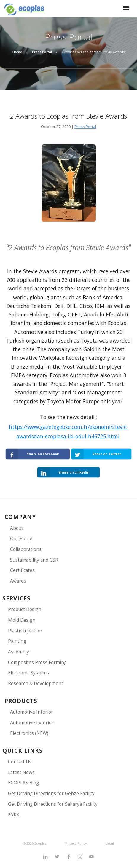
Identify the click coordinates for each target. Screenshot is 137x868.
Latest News (21, 772)
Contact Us (20, 762)
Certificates (22, 570)
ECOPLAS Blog (23, 783)
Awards (18, 581)
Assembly (19, 652)
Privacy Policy (76, 843)
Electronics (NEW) (29, 733)
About (17, 528)
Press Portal (42, 52)
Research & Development (36, 684)
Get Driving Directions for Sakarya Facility (53, 804)
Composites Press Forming (37, 662)
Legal (110, 843)
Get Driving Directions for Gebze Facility (51, 793)
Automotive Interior (32, 712)
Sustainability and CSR (34, 560)
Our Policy (21, 539)
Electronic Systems (28, 673)
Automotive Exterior (32, 723)
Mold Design (22, 620)
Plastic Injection (25, 631)
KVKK (14, 815)
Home (17, 52)
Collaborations (26, 549)
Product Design (25, 609)
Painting (17, 641)
